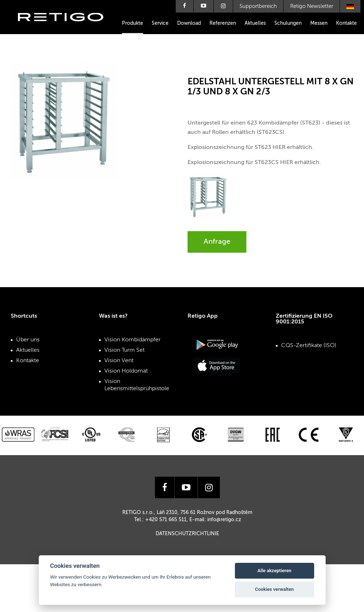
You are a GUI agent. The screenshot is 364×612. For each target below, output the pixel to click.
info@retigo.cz (224, 520)
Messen (319, 23)
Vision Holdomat (126, 371)
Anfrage (217, 242)
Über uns (28, 340)
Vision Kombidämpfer (133, 340)
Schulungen (288, 23)
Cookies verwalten (274, 589)
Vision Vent (119, 361)
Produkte (133, 23)
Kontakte (346, 23)
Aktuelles (255, 23)
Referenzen (223, 23)
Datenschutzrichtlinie (187, 534)
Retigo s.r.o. (66, 28)
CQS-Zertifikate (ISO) (309, 346)
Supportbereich (258, 6)
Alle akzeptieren (275, 571)
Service (160, 23)
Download (189, 23)
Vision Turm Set (124, 350)
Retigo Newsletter (312, 6)
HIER (279, 148)
